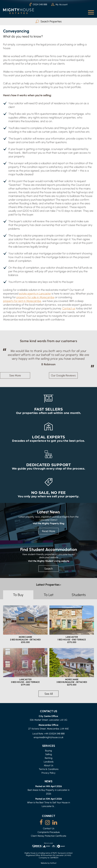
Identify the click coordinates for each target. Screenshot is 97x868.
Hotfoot (53, 863)
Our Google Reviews (63, 375)
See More (15, 375)
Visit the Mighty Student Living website (49, 561)
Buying (48, 751)
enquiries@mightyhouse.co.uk (48, 737)
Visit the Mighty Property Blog (48, 523)
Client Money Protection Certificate (48, 836)
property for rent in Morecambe (22, 301)
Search (49, 569)
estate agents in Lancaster (35, 294)
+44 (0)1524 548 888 (54, 734)
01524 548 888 (38, 4)
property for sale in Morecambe (35, 297)
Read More (49, 531)
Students (79, 595)
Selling (49, 754)
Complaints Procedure (49, 832)
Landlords (49, 762)
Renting (49, 758)
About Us (48, 765)
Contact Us (49, 828)
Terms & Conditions (49, 769)
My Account (59, 4)
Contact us (69, 308)
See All (49, 694)
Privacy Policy (48, 773)
